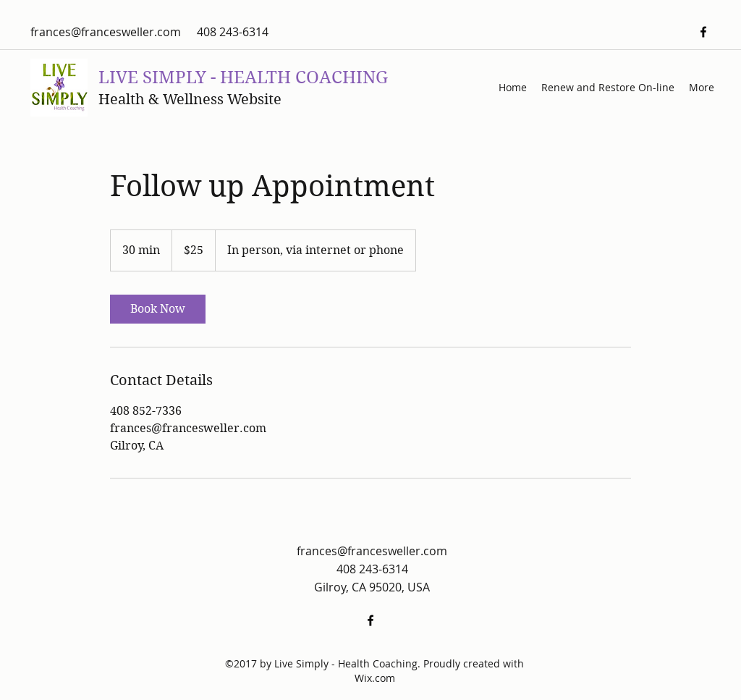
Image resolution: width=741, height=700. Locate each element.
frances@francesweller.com (106, 32)
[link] (158, 309)
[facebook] (703, 32)
